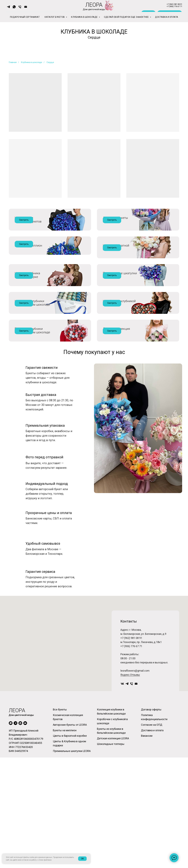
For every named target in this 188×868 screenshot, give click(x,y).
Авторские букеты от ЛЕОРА (115, 220)
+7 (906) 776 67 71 (131, 765)
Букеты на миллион (28, 268)
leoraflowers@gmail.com (135, 790)
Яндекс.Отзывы (130, 794)
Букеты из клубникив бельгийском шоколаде (32, 419)
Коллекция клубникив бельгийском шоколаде (32, 369)
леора (17, 821)
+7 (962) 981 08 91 (131, 757)
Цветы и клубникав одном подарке (27, 319)
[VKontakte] (122, 803)
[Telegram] (127, 803)
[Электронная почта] (136, 803)
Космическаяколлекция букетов (28, 220)
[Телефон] (132, 803)
